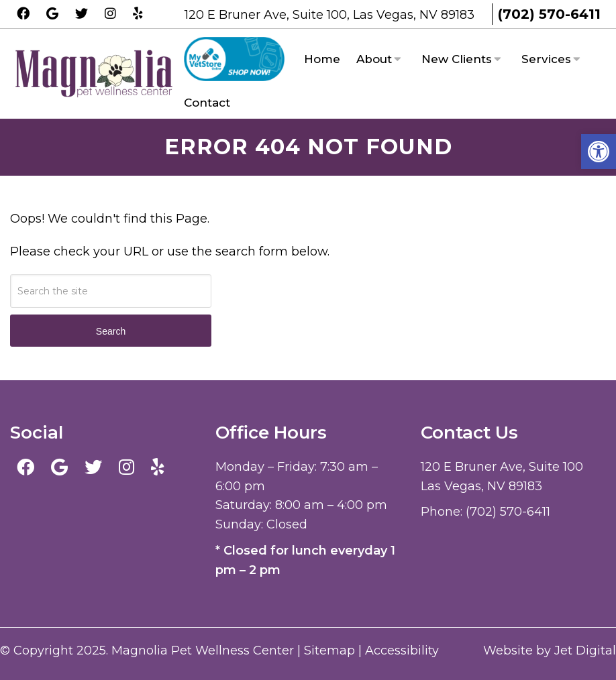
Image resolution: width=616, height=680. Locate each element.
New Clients (457, 59)
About (374, 59)
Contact (207, 103)
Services (546, 59)
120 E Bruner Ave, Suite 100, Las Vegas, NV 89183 (331, 15)
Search (111, 331)
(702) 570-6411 (549, 14)
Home (322, 59)
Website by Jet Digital (550, 650)
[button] (599, 152)
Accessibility (402, 650)
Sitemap (329, 650)
